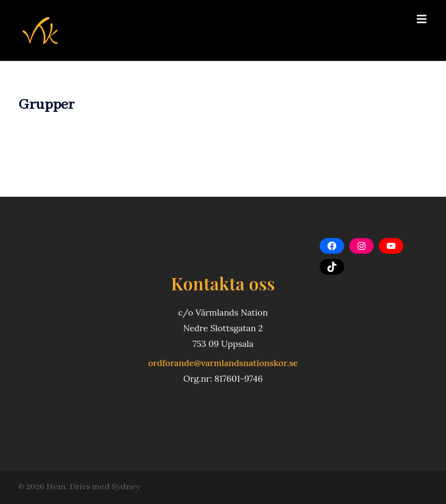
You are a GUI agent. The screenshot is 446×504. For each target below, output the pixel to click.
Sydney (126, 487)
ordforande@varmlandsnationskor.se (223, 363)
